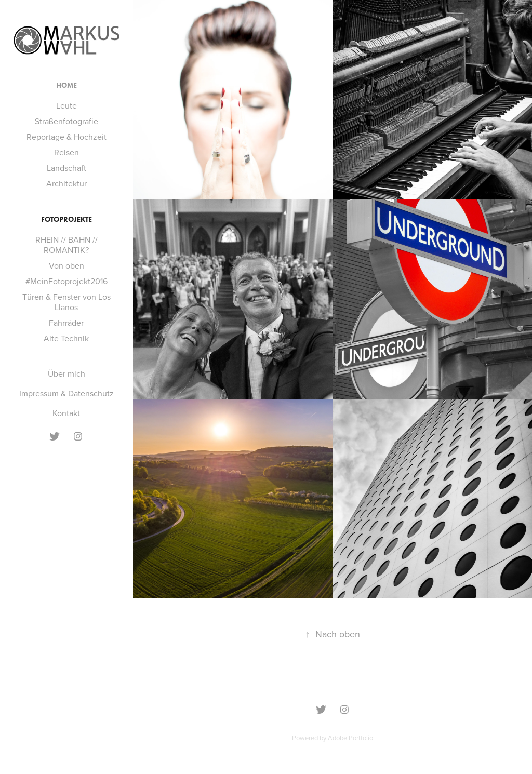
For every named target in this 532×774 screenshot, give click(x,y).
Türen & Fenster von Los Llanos (66, 302)
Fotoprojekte (66, 219)
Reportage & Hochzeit (66, 137)
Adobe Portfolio (350, 738)
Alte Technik (66, 338)
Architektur (66, 183)
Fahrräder (66, 323)
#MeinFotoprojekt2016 (66, 281)
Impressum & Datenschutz (66, 393)
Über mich (66, 373)
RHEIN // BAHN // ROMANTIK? (66, 245)
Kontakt (66, 413)
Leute (66, 105)
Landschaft (66, 168)
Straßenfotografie (66, 121)
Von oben (66, 265)
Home (66, 85)
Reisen (66, 152)
